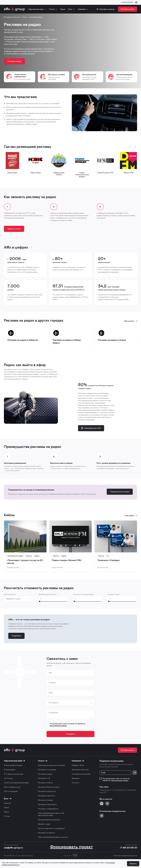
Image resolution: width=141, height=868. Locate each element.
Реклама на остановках (47, 770)
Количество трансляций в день (83, 594)
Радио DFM (128, 173)
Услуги (52, 9)
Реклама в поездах (45, 800)
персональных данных (58, 725)
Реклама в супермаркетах (48, 809)
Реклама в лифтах (45, 783)
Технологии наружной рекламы (16, 783)
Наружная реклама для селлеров (51, 765)
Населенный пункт (10, 594)
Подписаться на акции (120, 492)
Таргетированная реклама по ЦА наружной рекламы (51, 814)
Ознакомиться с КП (91, 428)
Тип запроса (54, 703)
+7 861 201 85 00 (127, 2)
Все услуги (131, 321)
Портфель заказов (106, 9)
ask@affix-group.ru (13, 848)
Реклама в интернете (46, 833)
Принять (133, 863)
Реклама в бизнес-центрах (49, 787)
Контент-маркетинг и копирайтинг (51, 828)
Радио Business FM (105, 173)
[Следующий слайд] (135, 147)
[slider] (40, 601)
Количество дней (113, 594)
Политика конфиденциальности (125, 856)
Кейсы (6, 812)
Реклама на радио (45, 774)
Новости (7, 803)
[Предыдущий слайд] (130, 147)
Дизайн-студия (44, 824)
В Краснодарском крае (13, 765)
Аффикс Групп (78, 765)
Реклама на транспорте (47, 804)
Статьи (7, 816)
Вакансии (76, 778)
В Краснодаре (10, 770)
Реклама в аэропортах (47, 791)
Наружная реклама (36, 9)
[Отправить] (135, 773)
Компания (82, 9)
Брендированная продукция (49, 820)
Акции (63, 9)
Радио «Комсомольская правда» (82, 175)
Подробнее (16, 636)
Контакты (76, 783)
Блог (70, 9)
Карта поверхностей (12, 787)
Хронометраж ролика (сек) (48, 594)
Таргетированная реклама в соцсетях (53, 837)
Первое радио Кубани (59, 174)
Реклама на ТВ (44, 778)
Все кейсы (131, 516)
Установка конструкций (81, 774)
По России (8, 778)
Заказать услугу (14, 229)
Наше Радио (12, 173)
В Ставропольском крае (14, 774)
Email (51, 693)
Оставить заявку (128, 9)
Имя (50, 673)
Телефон (52, 683)
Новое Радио (36, 173)
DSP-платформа (11, 791)
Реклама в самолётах (47, 796)
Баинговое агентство (80, 770)
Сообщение (53, 713)
